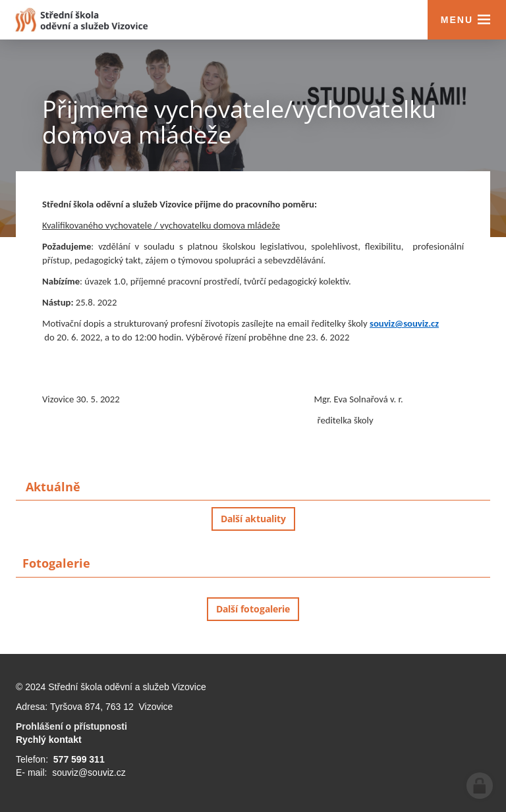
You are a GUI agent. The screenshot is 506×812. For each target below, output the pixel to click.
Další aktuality (253, 519)
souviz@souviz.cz (404, 323)
